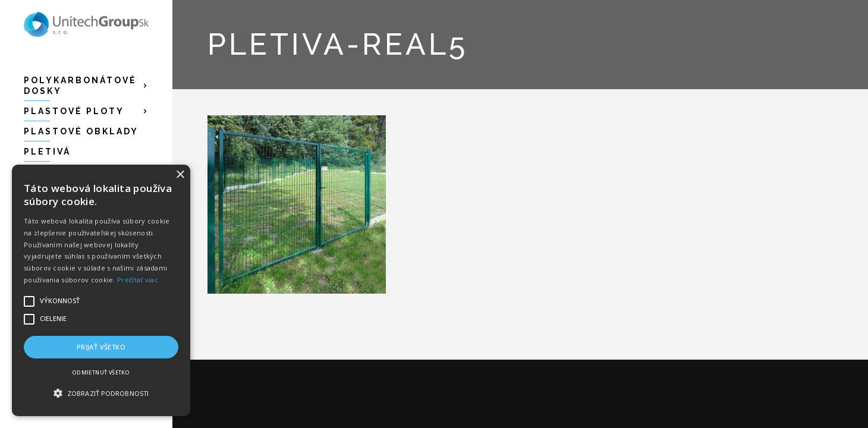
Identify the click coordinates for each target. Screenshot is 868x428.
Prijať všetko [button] (101, 347)
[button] (101, 394)
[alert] (101, 290)
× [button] (180, 175)
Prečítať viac (138, 280)
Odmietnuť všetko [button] (101, 372)
